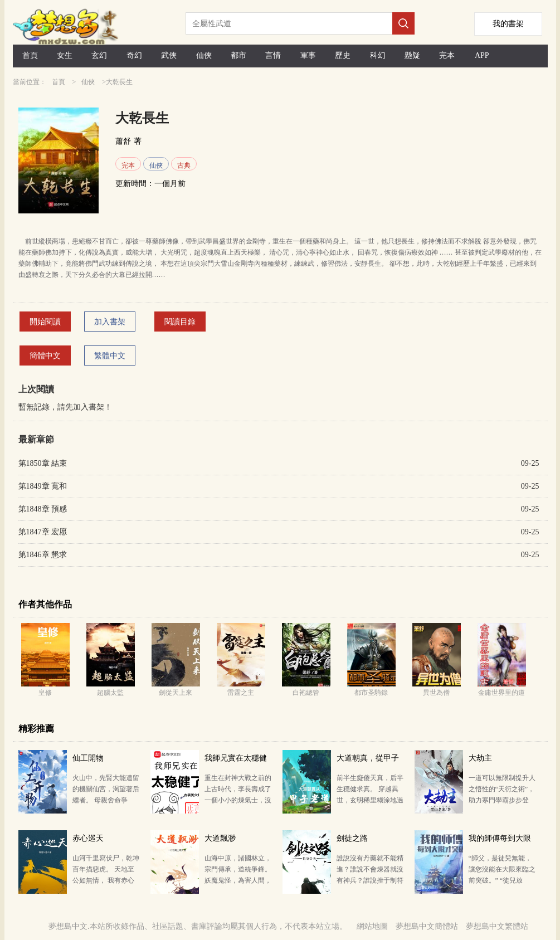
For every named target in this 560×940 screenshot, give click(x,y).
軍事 (308, 55)
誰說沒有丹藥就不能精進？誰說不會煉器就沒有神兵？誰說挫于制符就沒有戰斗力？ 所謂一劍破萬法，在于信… (370, 880)
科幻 (378, 55)
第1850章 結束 (43, 463)
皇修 (45, 693)
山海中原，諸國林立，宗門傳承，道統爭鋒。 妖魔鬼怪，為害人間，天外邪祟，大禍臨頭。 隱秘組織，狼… (238, 880)
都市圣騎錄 (371, 693)
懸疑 (412, 55)
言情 (273, 55)
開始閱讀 (45, 322)
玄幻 (99, 55)
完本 (447, 55)
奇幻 (134, 55)
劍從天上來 (176, 693)
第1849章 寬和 (43, 486)
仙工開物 (88, 758)
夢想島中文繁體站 (497, 926)
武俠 (169, 55)
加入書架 (110, 322)
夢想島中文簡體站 (427, 926)
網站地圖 (372, 926)
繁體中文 (110, 356)
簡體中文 (45, 356)
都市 (238, 55)
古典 (184, 165)
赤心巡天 (88, 838)
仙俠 (204, 55)
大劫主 (480, 758)
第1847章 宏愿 (43, 532)
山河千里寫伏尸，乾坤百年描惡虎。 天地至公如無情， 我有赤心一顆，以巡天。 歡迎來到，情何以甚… (106, 880)
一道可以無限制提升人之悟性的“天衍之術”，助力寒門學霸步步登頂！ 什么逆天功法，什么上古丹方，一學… (502, 800)
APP (482, 55)
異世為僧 (436, 693)
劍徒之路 (352, 838)
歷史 (343, 55)
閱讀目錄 (180, 322)
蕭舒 (123, 141)
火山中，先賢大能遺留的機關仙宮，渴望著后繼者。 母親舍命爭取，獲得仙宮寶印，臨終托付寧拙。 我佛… (106, 800)
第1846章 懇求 (43, 555)
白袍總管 (306, 693)
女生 (65, 55)
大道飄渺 (220, 838)
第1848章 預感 (43, 509)
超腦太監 (110, 693)
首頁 (30, 55)
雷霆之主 (241, 693)
